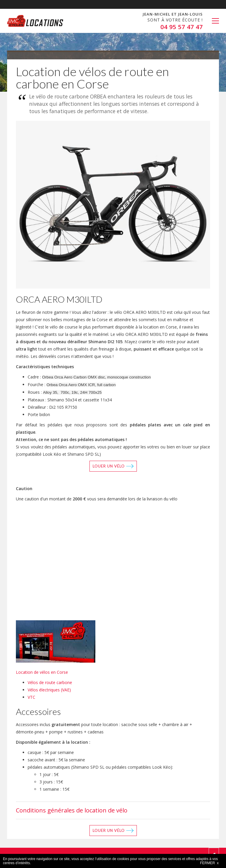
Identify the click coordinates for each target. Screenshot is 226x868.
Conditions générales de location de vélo (72, 810)
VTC (31, 697)
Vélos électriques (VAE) (49, 690)
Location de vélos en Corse (42, 672)
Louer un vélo (109, 466)
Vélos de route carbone (50, 682)
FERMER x (209, 863)
